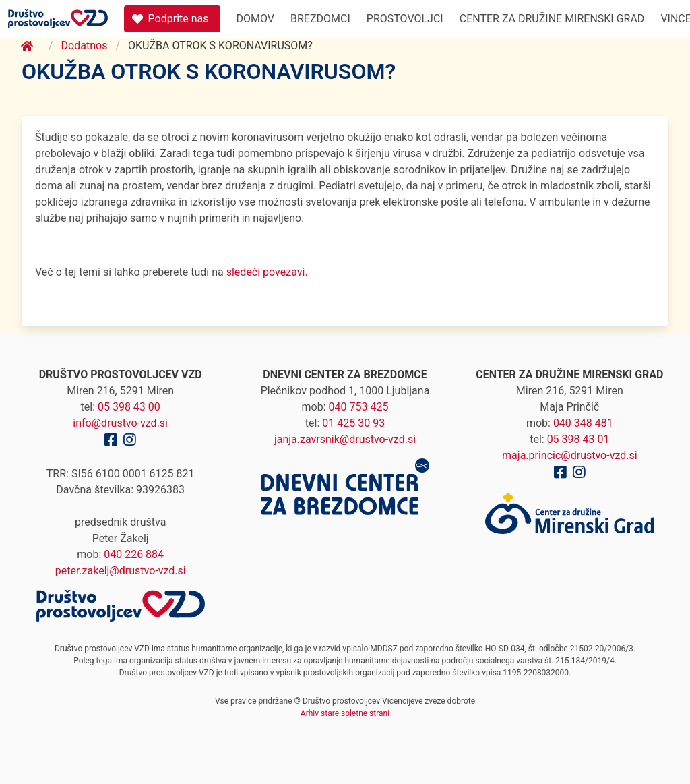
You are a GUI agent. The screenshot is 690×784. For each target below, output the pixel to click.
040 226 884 (134, 554)
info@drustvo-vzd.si (120, 423)
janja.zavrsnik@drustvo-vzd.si (345, 439)
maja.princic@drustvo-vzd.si (570, 455)
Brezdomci (320, 19)
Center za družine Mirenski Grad (552, 19)
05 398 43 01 (578, 439)
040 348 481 (583, 423)
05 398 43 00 (129, 407)
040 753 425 (359, 407)
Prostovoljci (405, 19)
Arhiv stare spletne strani (345, 713)
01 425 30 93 (353, 423)
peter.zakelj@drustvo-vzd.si (121, 571)
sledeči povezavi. (266, 272)
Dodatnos (85, 46)
